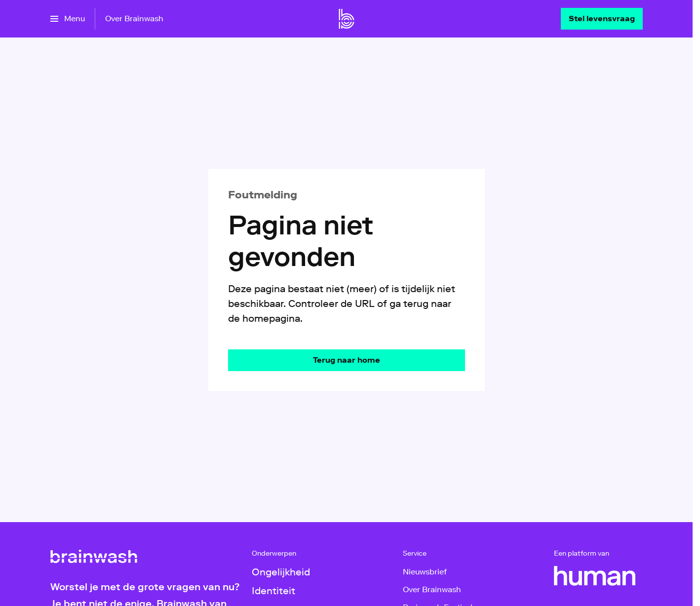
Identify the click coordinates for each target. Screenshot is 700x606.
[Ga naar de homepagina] (347, 360)
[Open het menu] (68, 19)
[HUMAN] (595, 576)
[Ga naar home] (347, 19)
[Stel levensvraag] (602, 19)
